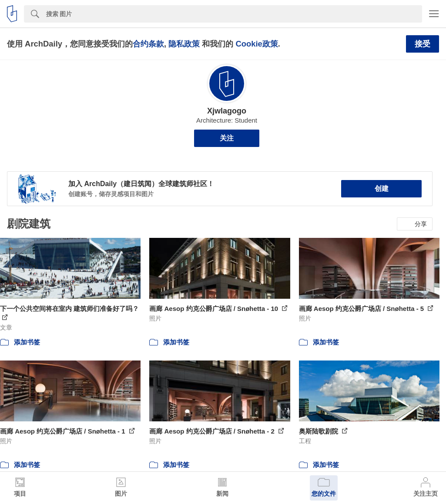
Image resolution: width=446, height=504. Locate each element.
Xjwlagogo (227, 111)
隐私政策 (184, 44)
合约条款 (148, 44)
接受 (423, 44)
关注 (227, 138)
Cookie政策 (257, 44)
